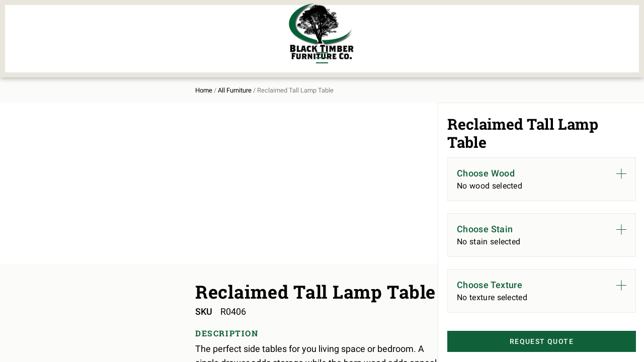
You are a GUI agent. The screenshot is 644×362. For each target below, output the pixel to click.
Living (82, 43)
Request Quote (527, 342)
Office (130, 43)
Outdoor (190, 43)
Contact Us (552, 33)
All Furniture (429, 33)
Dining (82, 26)
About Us (494, 33)
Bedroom (135, 26)
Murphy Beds (199, 26)
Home (77, 81)
